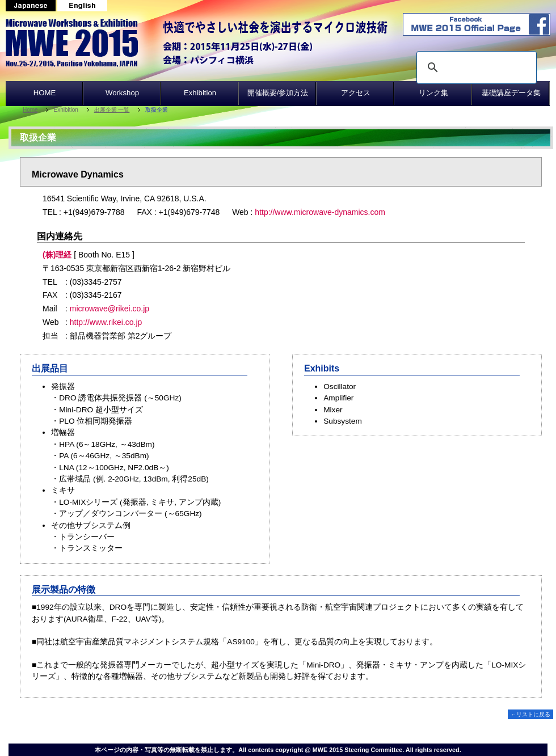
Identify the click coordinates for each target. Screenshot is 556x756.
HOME (45, 93)
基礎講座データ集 (511, 93)
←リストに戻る (530, 714)
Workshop (122, 93)
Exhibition (200, 93)
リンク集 (433, 93)
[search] (475, 67)
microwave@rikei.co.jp (109, 309)
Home (30, 110)
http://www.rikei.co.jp (106, 322)
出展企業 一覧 (112, 110)
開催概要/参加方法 (278, 93)
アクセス (356, 93)
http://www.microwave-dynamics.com (320, 212)
